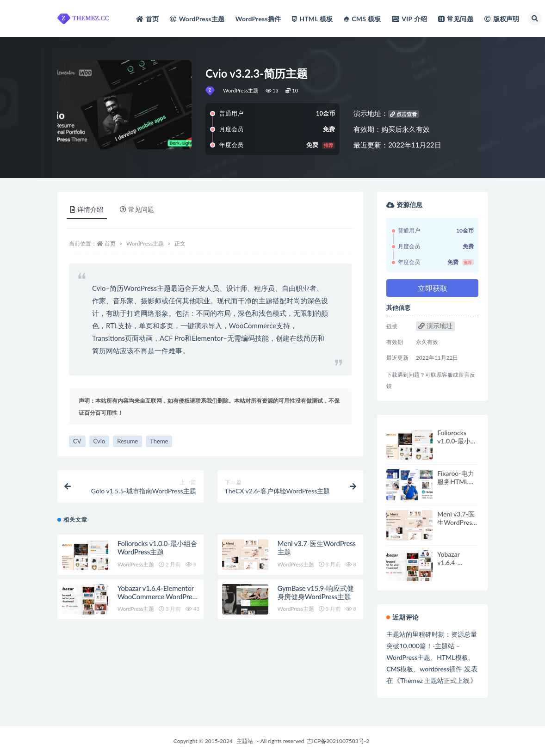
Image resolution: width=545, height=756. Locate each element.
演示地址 (435, 326)
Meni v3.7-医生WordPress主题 (456, 522)
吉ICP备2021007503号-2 (338, 741)
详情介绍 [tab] (87, 209)
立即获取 (433, 288)
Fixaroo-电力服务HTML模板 (456, 482)
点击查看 (403, 114)
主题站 (245, 741)
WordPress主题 (241, 90)
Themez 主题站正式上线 (435, 680)
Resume (127, 441)
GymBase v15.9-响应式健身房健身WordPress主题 (316, 592)
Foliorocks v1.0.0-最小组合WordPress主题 (158, 547)
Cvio (99, 441)
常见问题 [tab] (137, 209)
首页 (110, 243)
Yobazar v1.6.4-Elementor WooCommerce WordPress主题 (158, 596)
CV (77, 441)
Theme (159, 441)
